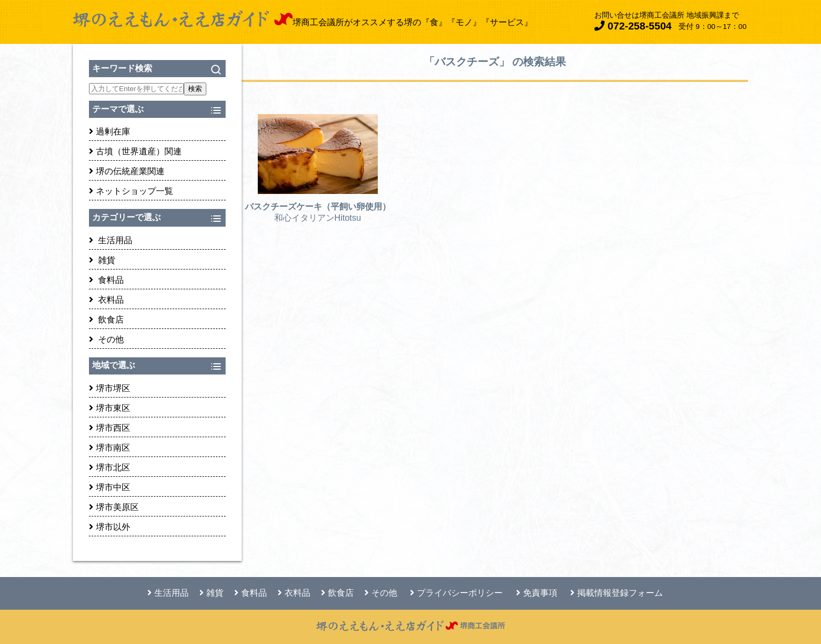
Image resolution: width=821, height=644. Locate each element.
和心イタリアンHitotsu (318, 218)
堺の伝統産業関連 (127, 171)
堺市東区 (110, 408)
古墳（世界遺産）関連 (135, 151)
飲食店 (106, 320)
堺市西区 (110, 428)
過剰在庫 (110, 132)
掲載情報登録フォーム (617, 593)
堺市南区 (110, 448)
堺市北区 (110, 467)
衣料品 (106, 300)
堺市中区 (110, 487)
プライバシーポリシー (456, 593)
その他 (106, 339)
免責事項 (537, 593)
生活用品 (111, 240)
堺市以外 (110, 527)
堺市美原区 (114, 507)
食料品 (106, 280)
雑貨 (102, 260)
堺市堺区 (110, 388)
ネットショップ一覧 (131, 191)
